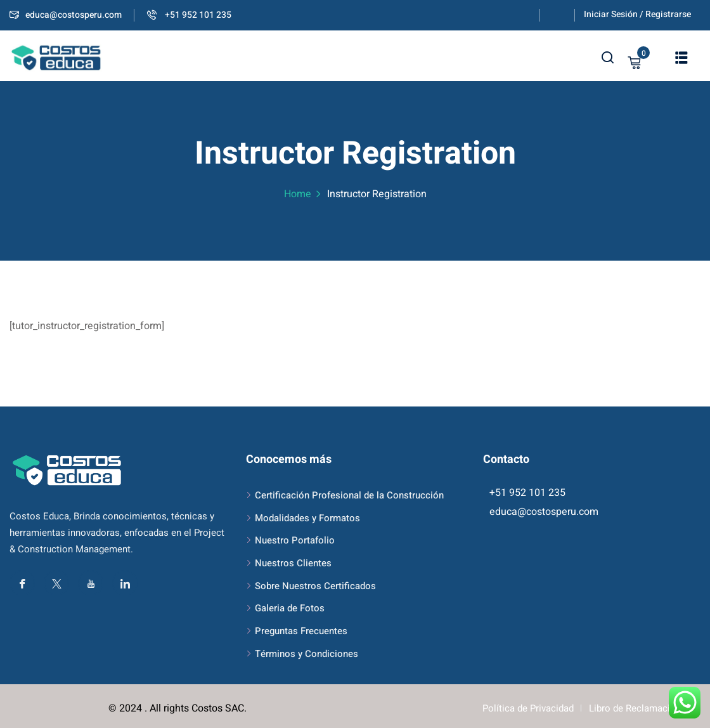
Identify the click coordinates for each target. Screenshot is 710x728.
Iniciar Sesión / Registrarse (637, 14)
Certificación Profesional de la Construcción (349, 495)
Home (298, 194)
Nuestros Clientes (293, 563)
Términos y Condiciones (307, 654)
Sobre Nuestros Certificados (315, 586)
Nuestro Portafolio (295, 540)
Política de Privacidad (528, 708)
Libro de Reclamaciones (640, 708)
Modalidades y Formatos (307, 518)
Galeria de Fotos (290, 608)
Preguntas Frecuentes (301, 631)
